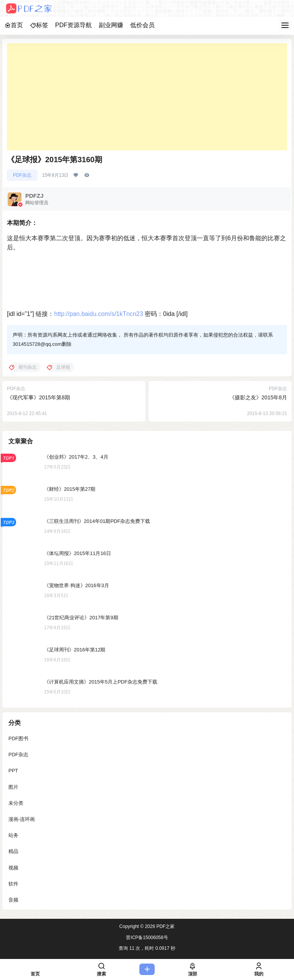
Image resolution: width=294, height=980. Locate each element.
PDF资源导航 (73, 25)
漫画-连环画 (22, 819)
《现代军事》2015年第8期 (38, 397)
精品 (13, 851)
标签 (39, 25)
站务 (13, 835)
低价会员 (142, 25)
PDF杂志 (22, 175)
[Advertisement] (147, 97)
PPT (13, 771)
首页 (14, 25)
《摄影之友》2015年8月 (258, 397)
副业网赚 (111, 25)
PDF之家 (165, 926)
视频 (13, 867)
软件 (13, 883)
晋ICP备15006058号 (147, 938)
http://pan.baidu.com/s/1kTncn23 (98, 314)
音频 (13, 900)
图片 (13, 787)
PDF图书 (18, 738)
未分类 (16, 803)
